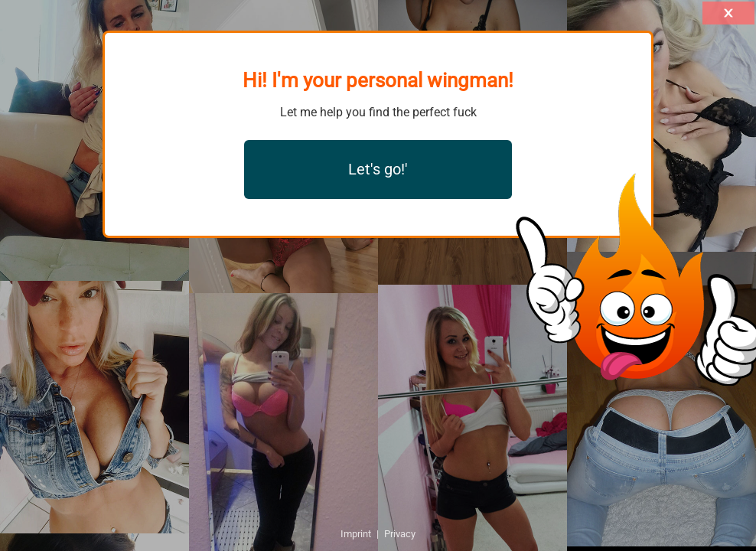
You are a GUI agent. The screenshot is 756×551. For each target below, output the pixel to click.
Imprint (356, 534)
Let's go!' (378, 169)
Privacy (400, 534)
